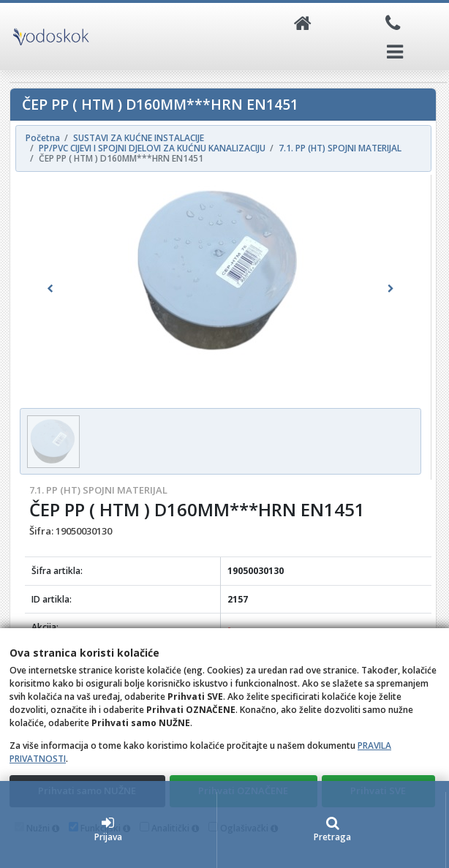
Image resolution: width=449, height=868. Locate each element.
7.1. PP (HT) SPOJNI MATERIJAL (98, 490)
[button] (50, 289)
